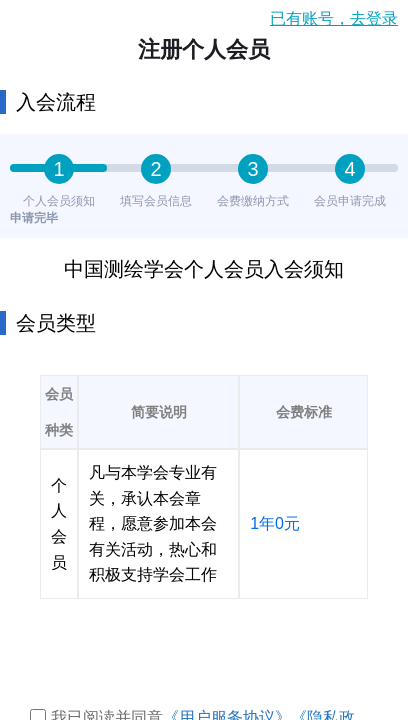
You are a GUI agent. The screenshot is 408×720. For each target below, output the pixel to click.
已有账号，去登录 (334, 18)
